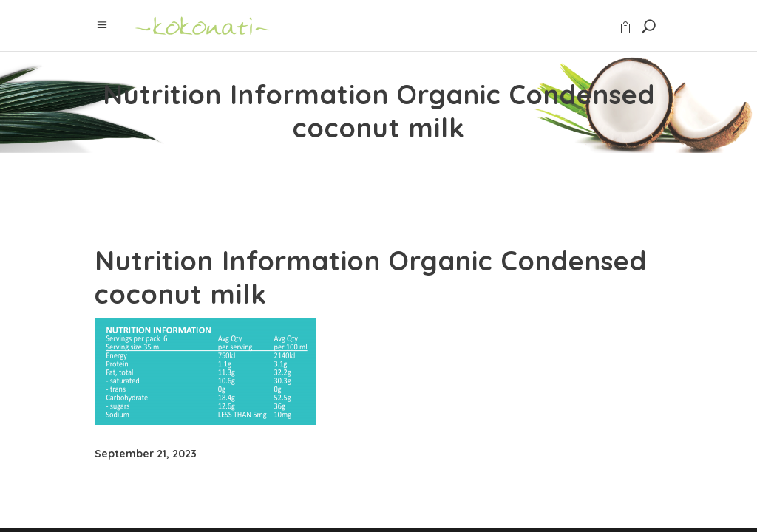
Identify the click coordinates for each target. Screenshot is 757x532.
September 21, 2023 (146, 454)
